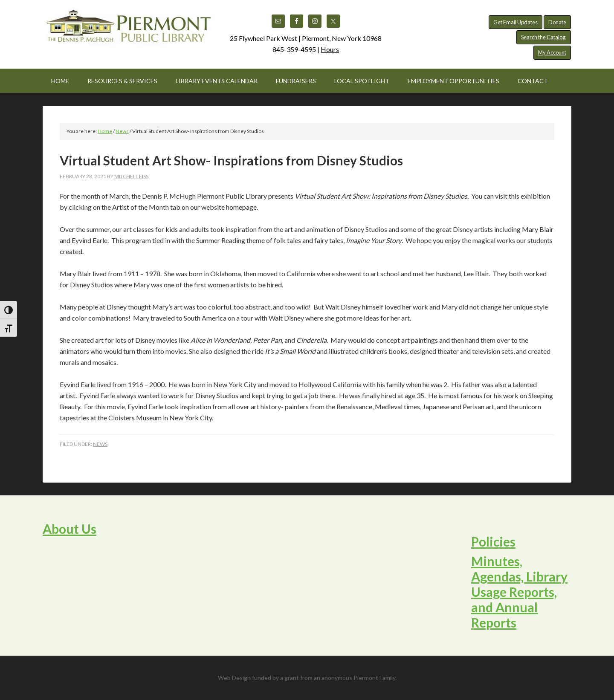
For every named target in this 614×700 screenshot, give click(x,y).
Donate (557, 22)
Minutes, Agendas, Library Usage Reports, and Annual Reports (519, 592)
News (100, 444)
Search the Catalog (544, 37)
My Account (552, 52)
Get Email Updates (516, 22)
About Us (70, 529)
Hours (330, 49)
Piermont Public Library (128, 30)
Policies (493, 541)
